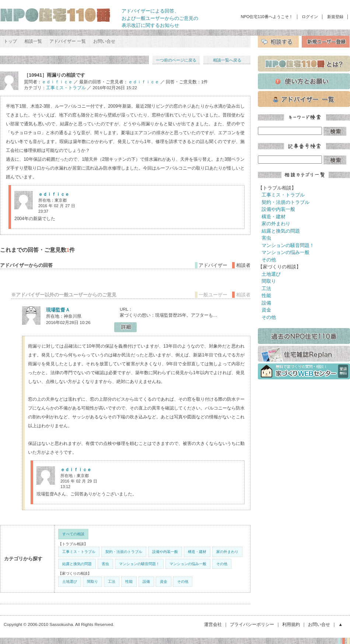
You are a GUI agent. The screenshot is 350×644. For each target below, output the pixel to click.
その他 (222, 564)
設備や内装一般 (165, 552)
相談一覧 (33, 41)
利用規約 (291, 624)
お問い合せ (104, 41)
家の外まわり (227, 552)
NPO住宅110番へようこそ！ (267, 17)
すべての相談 (73, 534)
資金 (164, 582)
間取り (92, 582)
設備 (146, 582)
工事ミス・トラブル (66, 88)
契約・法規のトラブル (124, 552)
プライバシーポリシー (252, 624)
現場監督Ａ (58, 310)
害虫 (105, 564)
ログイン (310, 17)
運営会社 (213, 624)
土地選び (70, 582)
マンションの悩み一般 (188, 564)
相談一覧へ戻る (227, 60)
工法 (112, 582)
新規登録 (335, 17)
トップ (10, 41)
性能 (129, 582)
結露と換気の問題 (77, 564)
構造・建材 (197, 552)
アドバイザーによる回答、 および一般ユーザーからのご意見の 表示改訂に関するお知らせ (160, 18)
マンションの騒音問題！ (139, 564)
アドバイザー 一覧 (68, 41)
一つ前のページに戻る (176, 60)
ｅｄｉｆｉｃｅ (57, 82)
